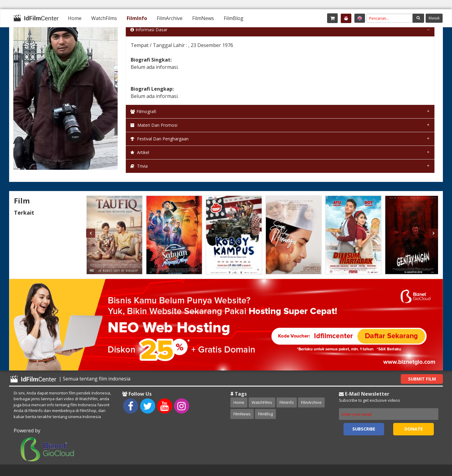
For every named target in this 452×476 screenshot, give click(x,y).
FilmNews (203, 18)
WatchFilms (104, 18)
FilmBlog (234, 18)
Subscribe (364, 429)
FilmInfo (137, 18)
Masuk (434, 18)
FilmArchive (170, 18)
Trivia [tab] (139, 166)
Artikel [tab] (140, 152)
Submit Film (422, 379)
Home (75, 18)
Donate (414, 429)
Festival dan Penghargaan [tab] (159, 139)
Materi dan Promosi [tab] (154, 125)
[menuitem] (75, 18)
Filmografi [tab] (143, 111)
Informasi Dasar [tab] (149, 30)
